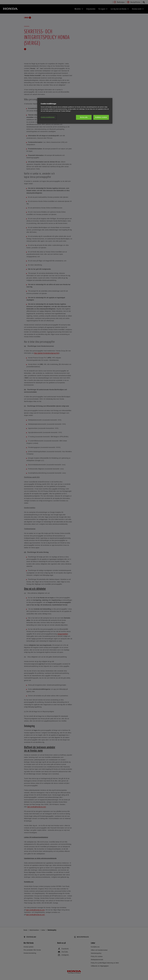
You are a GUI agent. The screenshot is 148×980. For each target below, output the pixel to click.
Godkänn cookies (101, 117)
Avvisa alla (84, 117)
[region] (75, 111)
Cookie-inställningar (48, 117)
